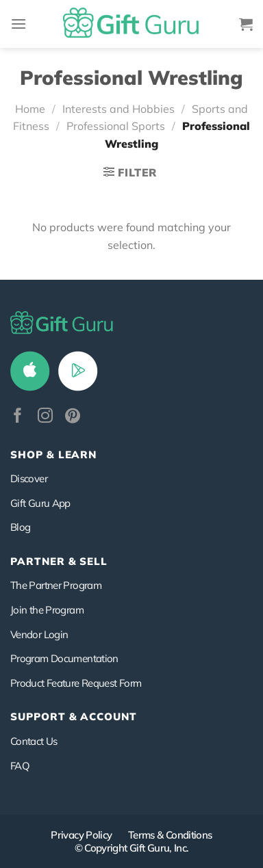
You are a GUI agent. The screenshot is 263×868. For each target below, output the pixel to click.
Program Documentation (64, 658)
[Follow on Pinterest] (73, 417)
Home (30, 109)
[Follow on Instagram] (45, 417)
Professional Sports (116, 126)
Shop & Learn (53, 455)
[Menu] (18, 24)
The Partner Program (56, 585)
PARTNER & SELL (59, 561)
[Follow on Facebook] (18, 417)
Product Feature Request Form (76, 683)
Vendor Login (39, 634)
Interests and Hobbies (118, 109)
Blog (20, 527)
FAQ (20, 766)
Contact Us (34, 741)
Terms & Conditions (170, 835)
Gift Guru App (40, 503)
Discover (29, 478)
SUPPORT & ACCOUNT (74, 716)
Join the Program (47, 610)
